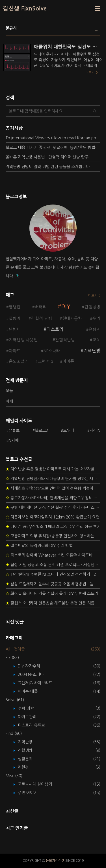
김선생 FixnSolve (25, 8)
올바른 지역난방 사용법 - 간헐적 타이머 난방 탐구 (47, 157)
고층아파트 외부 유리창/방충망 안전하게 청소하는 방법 (53, 536)
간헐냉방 (92, 307)
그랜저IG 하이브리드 (39, 683)
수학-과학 (30, 708)
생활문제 (29, 759)
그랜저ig (46, 361)
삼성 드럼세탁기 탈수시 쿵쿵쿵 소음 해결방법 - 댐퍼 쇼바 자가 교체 (53, 584)
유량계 (94, 329)
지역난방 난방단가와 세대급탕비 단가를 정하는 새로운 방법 (53, 479)
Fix (12, 658)
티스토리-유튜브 (35, 725)
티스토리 (55, 329)
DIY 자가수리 (33, 666)
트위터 (69, 430)
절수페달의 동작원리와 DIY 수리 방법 (39, 546)
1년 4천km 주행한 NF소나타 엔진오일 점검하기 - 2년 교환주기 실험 (53, 574)
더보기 (93, 296)
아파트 (15, 351)
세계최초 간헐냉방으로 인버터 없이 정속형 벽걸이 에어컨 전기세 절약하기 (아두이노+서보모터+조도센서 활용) (53, 488)
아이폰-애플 (32, 691)
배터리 (41, 307)
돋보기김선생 (55, 861)
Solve (15, 700)
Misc (14, 776)
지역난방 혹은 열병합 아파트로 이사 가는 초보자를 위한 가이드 (53, 469)
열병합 (15, 307)
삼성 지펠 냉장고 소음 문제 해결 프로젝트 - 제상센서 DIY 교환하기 (53, 565)
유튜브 (14, 430)
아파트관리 (31, 717)
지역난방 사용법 (23, 340)
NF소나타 (52, 351)
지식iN (95, 430)
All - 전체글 (15, 649)
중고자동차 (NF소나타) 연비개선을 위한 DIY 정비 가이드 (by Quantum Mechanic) (53, 498)
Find (14, 733)
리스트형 (96, 29)
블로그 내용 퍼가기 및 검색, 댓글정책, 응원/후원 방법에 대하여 (53, 148)
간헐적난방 (65, 340)
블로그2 (41, 430)
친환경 (27, 767)
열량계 (15, 318)
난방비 (15, 329)
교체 (96, 340)
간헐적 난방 (42, 318)
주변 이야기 (32, 793)
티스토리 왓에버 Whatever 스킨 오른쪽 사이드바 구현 (53, 555)
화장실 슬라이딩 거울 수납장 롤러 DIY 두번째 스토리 (52, 594)
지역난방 (92, 351)
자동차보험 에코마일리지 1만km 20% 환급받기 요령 (52, 517)
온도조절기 (19, 361)
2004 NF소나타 (35, 674)
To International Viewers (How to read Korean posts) (53, 138)
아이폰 (68, 361)
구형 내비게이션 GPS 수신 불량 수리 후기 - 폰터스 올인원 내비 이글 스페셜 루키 (53, 507)
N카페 (14, 440)
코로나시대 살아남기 (39, 784)
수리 (96, 318)
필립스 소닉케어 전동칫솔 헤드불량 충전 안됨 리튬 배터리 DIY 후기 (53, 603)
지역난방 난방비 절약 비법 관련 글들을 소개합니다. (48, 167)
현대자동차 (72, 318)
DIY (66, 306)
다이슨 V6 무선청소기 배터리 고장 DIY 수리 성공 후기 (53, 527)
